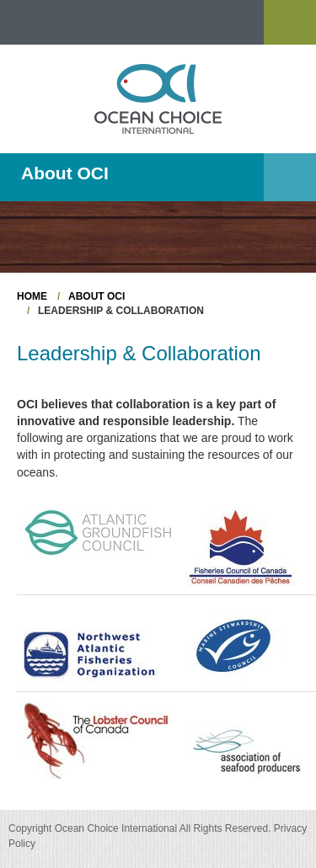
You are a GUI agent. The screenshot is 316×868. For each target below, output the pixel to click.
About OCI (96, 296)
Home (32, 296)
